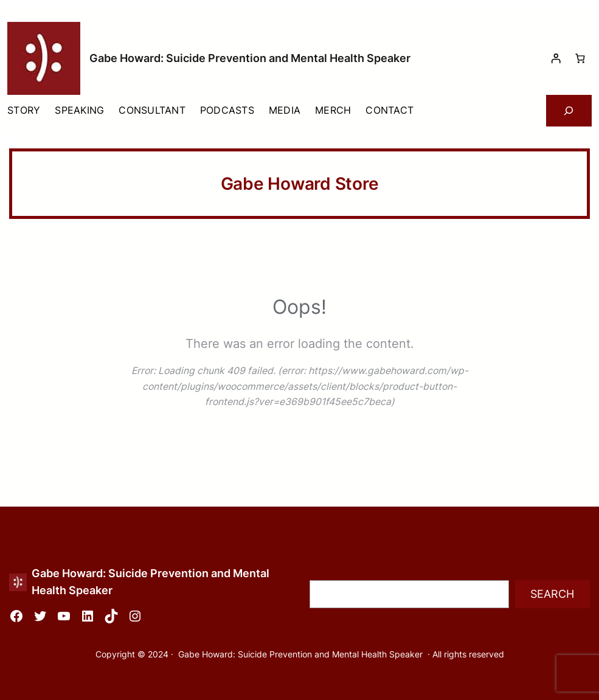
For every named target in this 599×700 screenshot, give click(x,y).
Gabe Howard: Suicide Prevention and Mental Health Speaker (250, 58)
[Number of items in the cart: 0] (580, 58)
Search (552, 594)
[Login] (556, 58)
